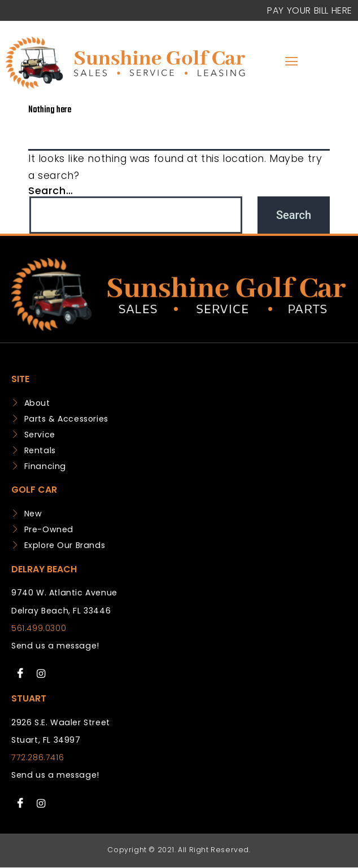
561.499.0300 (39, 628)
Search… (51, 190)
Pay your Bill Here (310, 10)
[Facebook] (20, 674)
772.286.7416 (38, 757)
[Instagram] (41, 674)
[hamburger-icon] (292, 62)
